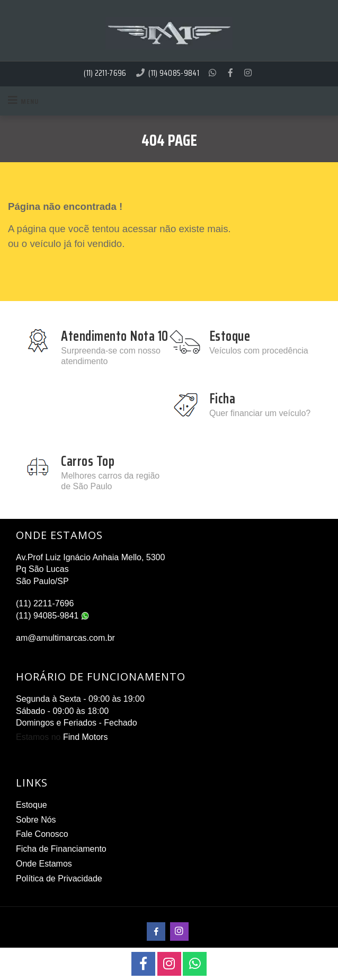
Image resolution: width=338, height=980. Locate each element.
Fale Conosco (42, 834)
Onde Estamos (44, 864)
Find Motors (85, 737)
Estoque (32, 805)
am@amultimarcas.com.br (65, 638)
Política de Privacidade (59, 879)
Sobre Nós (36, 820)
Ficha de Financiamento (61, 849)
